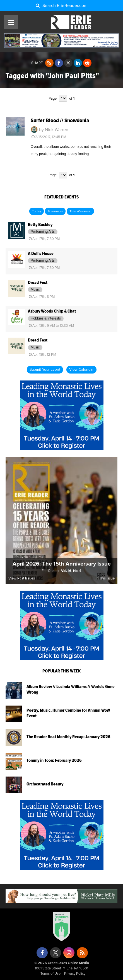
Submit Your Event (45, 370)
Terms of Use (50, 974)
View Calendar (81, 370)
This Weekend (80, 212)
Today (37, 212)
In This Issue (105, 579)
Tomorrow (55, 212)
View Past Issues (22, 579)
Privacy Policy (75, 974)
